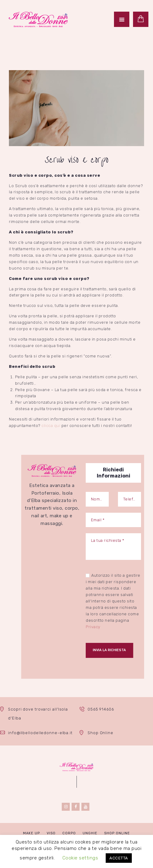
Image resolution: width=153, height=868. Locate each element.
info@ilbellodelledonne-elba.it (40, 733)
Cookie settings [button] (80, 858)
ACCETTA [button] (119, 858)
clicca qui (51, 426)
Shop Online (101, 733)
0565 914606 (101, 709)
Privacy (93, 627)
